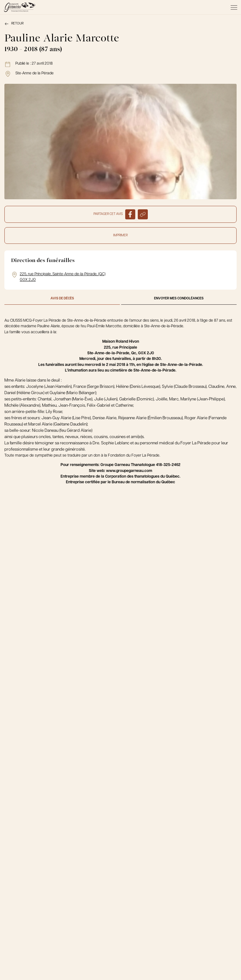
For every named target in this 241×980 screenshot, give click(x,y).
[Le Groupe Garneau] (19, 7)
